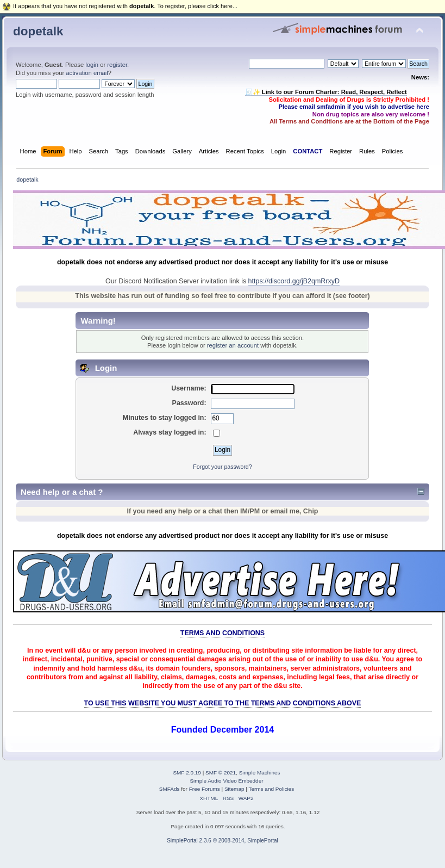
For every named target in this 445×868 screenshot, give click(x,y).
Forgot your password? (222, 467)
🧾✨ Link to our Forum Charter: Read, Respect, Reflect (326, 92)
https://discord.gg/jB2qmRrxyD (294, 281)
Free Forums (205, 789)
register (117, 65)
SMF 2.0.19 (187, 773)
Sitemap (234, 789)
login (92, 65)
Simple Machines (260, 773)
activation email (87, 73)
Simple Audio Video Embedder (226, 781)
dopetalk (38, 31)
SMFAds (170, 789)
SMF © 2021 (221, 773)
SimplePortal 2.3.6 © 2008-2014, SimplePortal (222, 841)
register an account (233, 345)
